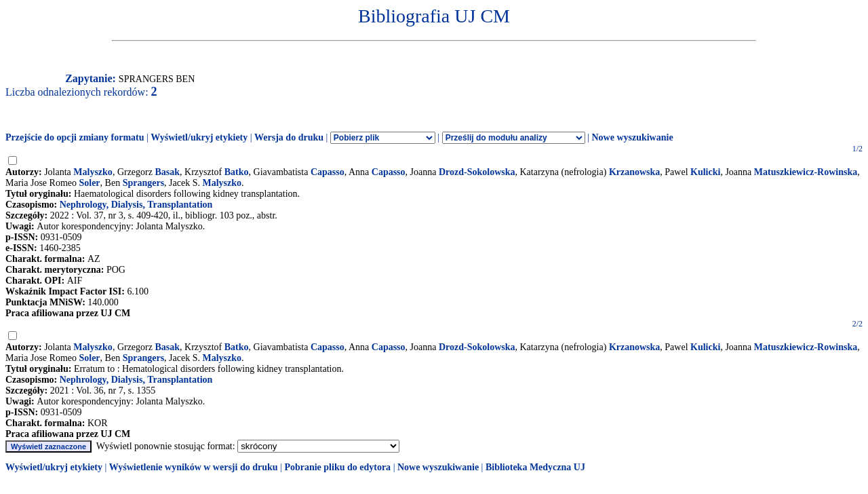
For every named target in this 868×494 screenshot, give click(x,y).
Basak (167, 172)
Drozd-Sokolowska (477, 172)
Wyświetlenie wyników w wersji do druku (194, 467)
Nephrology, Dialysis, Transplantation (136, 205)
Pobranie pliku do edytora (337, 467)
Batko (237, 172)
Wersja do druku (289, 137)
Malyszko (93, 172)
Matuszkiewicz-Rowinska (806, 172)
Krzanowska (634, 172)
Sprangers (143, 183)
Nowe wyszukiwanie (632, 137)
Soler (89, 183)
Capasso (328, 172)
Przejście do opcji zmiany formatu (75, 137)
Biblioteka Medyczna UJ (535, 467)
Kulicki (705, 172)
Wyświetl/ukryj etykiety (199, 137)
